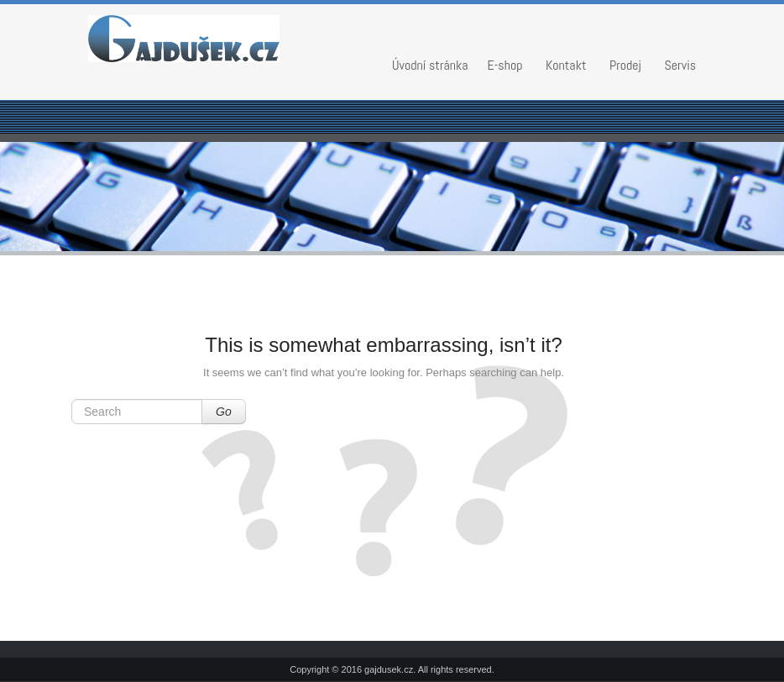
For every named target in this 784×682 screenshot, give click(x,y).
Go (224, 412)
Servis (681, 65)
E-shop (505, 65)
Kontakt (566, 65)
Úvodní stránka (430, 65)
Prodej (625, 65)
